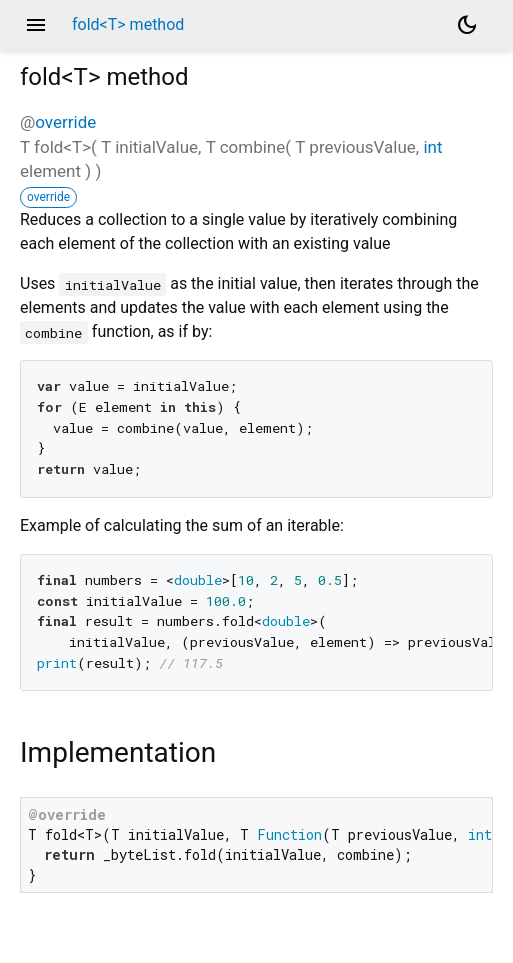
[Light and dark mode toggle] (467, 25)
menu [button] (36, 25)
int (432, 147)
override (65, 122)
